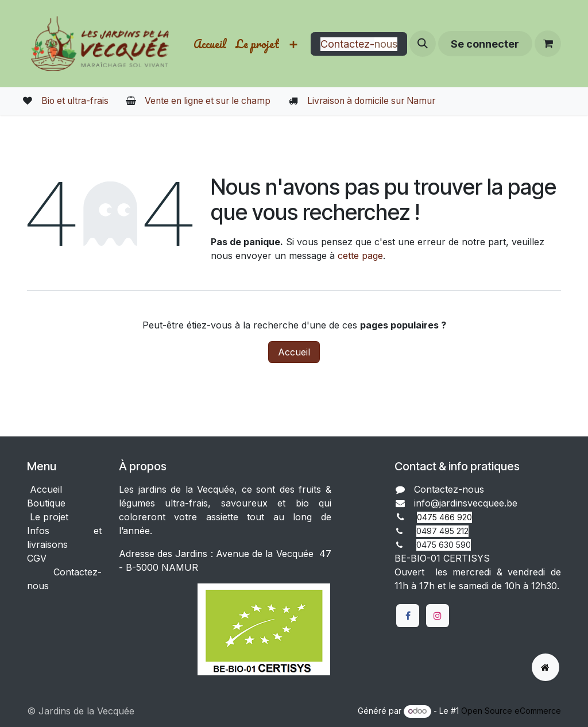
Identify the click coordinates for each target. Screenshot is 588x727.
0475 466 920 (444, 517)
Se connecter (485, 44)
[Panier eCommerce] (548, 44)
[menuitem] (210, 44)
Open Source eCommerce (511, 711)
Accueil (294, 352)
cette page (360, 256)
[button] (423, 44)
